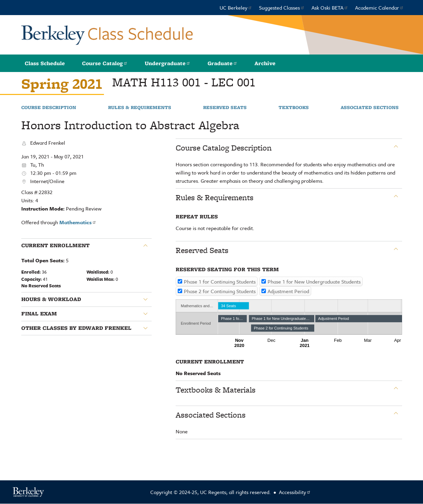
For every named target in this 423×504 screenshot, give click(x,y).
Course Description (49, 108)
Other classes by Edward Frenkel (76, 328)
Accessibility (295, 492)
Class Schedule (45, 63)
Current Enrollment (55, 245)
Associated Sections (370, 108)
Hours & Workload (51, 299)
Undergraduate (168, 63)
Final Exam (39, 314)
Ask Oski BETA (330, 8)
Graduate (222, 63)
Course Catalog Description (224, 148)
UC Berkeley (236, 8)
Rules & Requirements (140, 108)
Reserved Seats (225, 108)
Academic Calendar (379, 8)
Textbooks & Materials (216, 390)
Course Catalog (105, 63)
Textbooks (294, 108)
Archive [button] (265, 63)
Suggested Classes (282, 8)
